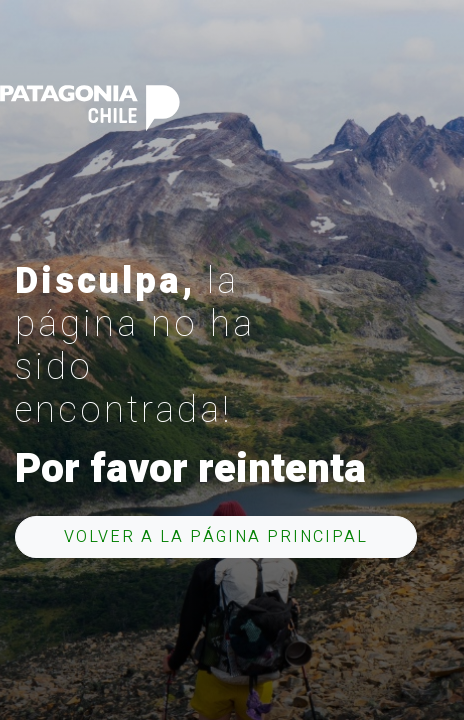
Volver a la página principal (216, 537)
